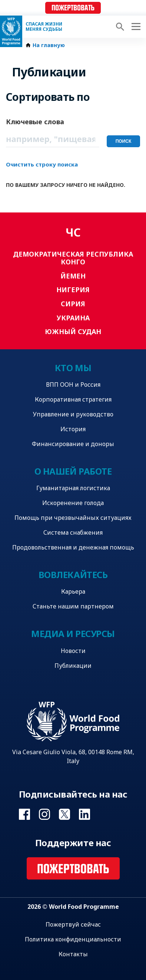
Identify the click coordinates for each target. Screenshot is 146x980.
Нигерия (73, 290)
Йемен (73, 276)
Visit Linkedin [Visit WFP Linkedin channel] (84, 814)
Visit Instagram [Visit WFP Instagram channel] (44, 814)
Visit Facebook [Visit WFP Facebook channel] (24, 814)
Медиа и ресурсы (73, 633)
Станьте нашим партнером (73, 606)
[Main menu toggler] (135, 27)
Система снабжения (73, 532)
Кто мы (73, 368)
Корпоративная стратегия (73, 399)
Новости (73, 651)
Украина (73, 318)
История (73, 429)
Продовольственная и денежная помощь (73, 547)
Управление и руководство (73, 414)
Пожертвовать (73, 8)
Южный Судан (73, 331)
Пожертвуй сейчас (73, 924)
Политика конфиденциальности (73, 939)
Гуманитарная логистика (73, 488)
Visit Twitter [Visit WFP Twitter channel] (64, 814)
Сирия (73, 304)
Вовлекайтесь (73, 575)
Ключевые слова (35, 122)
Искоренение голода (73, 503)
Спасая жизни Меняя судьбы (44, 27)
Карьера (73, 591)
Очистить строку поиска (42, 164)
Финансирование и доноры (73, 444)
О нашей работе (73, 471)
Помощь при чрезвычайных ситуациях (73, 518)
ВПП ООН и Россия (73, 385)
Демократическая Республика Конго (73, 258)
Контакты (73, 954)
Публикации (73, 666)
